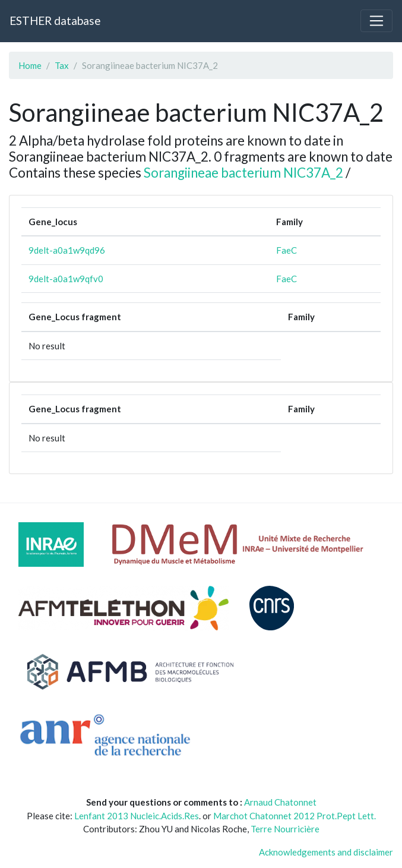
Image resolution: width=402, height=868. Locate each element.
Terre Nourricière (285, 829)
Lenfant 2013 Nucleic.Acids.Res (137, 816)
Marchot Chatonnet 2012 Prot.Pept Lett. (295, 816)
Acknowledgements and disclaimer (326, 852)
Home (30, 65)
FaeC (287, 250)
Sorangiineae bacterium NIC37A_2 (243, 173)
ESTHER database (55, 20)
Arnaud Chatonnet (280, 802)
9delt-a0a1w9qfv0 (66, 279)
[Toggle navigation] (376, 21)
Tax (62, 65)
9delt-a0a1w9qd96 (67, 250)
